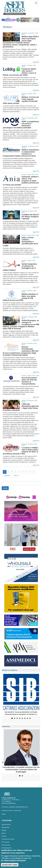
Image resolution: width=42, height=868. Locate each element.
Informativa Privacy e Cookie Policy (11, 811)
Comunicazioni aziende (8, 839)
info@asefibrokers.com (22, 807)
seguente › (8, 476)
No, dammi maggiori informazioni (13, 861)
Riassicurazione (6, 845)
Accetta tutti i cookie (10, 866)
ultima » (16, 476)
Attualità (4, 830)
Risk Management (7, 848)
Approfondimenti (6, 824)
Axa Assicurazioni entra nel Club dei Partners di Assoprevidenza (29, 381)
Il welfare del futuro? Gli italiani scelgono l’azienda (30, 217)
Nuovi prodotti (5, 842)
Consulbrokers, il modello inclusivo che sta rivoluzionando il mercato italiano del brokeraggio (21, 769)
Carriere (4, 836)
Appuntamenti (5, 827)
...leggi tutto (35, 62)
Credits (4, 814)
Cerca (5, 488)
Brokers (4, 833)
